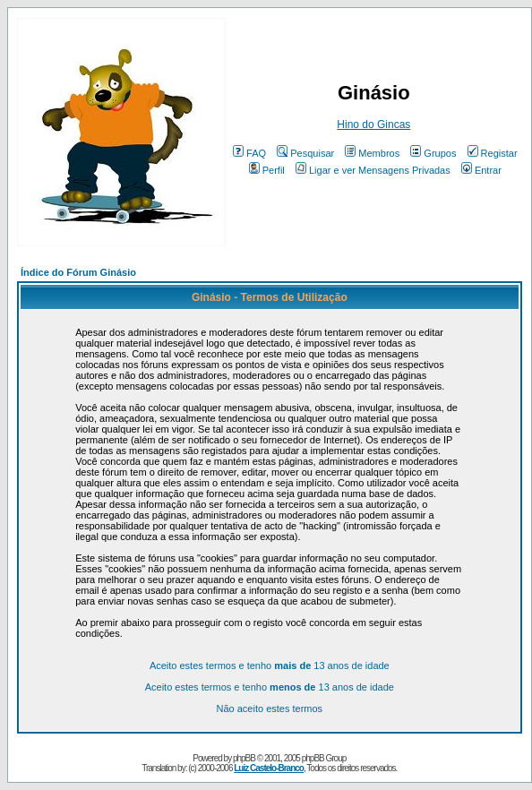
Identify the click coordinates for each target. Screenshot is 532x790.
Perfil (267, 170)
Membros (372, 153)
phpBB (244, 758)
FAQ (249, 153)
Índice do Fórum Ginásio (78, 272)
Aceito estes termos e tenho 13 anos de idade (270, 665)
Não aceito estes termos (270, 708)
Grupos (433, 153)
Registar (493, 153)
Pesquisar (305, 153)
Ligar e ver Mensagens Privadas (373, 170)
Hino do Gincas (373, 125)
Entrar (481, 170)
